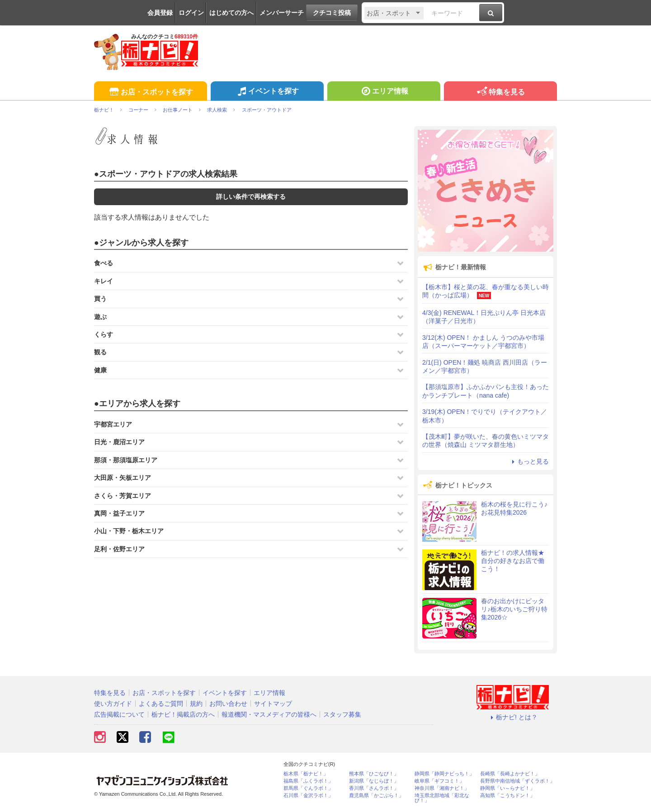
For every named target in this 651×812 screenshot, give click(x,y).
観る (100, 352)
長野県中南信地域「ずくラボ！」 (517, 781)
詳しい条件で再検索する (251, 197)
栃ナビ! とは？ (513, 717)
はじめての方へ (231, 13)
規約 (196, 704)
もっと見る (529, 461)
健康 (100, 370)
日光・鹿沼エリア (119, 442)
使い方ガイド (113, 704)
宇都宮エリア (113, 424)
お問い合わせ (228, 704)
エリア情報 (384, 92)
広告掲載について (119, 714)
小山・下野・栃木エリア (129, 531)
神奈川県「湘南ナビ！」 (442, 788)
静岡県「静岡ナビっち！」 (444, 774)
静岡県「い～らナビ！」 (507, 788)
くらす (104, 334)
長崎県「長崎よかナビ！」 (510, 774)
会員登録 (160, 13)
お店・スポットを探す (150, 92)
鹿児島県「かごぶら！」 (376, 796)
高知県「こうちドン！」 (507, 796)
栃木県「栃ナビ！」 (306, 774)
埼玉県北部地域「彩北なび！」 (442, 798)
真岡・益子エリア (119, 513)
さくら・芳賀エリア (123, 496)
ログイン (191, 13)
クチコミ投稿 (332, 13)
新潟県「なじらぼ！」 (374, 781)
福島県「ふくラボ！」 (308, 781)
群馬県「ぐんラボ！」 (308, 788)
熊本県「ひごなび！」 (374, 774)
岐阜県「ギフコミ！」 (439, 781)
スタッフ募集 (342, 714)
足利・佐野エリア (119, 549)
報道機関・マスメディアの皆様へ (269, 714)
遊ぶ (100, 317)
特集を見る (500, 92)
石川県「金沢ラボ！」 (308, 796)
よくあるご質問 (161, 704)
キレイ (104, 281)
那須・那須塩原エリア (126, 460)
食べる (104, 263)
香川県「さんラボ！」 (374, 788)
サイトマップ (273, 704)
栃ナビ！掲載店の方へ (183, 714)
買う (100, 299)
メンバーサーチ (282, 13)
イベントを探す (267, 92)
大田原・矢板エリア (123, 478)
